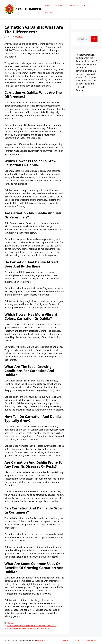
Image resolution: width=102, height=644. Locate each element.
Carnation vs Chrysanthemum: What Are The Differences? (32, 626)
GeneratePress (43, 640)
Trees (86, 6)
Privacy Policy (91, 640)
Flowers (74, 6)
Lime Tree (48, 12)
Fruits (47, 6)
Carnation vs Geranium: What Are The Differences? (29, 628)
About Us (67, 640)
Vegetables (60, 6)
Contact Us (78, 640)
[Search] (94, 39)
